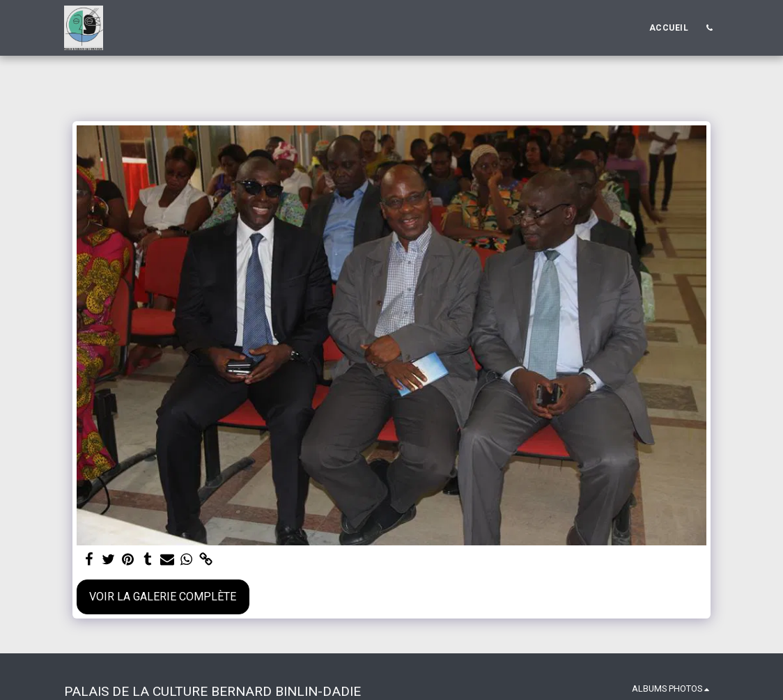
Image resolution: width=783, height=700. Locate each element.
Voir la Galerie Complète (163, 597)
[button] (709, 28)
